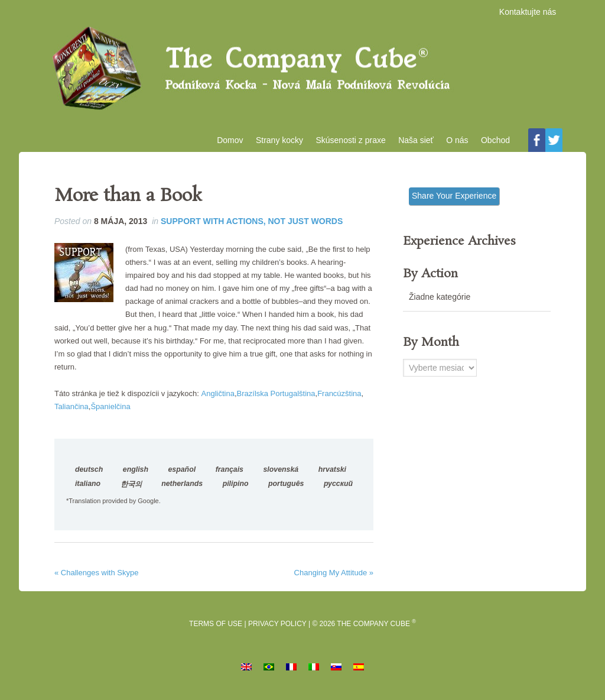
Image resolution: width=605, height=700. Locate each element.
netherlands (182, 490)
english (136, 475)
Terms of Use (216, 629)
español (182, 475)
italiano (88, 490)
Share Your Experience (454, 202)
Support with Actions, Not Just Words (252, 227)
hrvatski (332, 475)
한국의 (131, 490)
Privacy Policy (277, 629)
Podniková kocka (302, 72)
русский (338, 490)
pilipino (236, 490)
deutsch (89, 475)
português (286, 490)
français (230, 475)
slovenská (281, 475)
